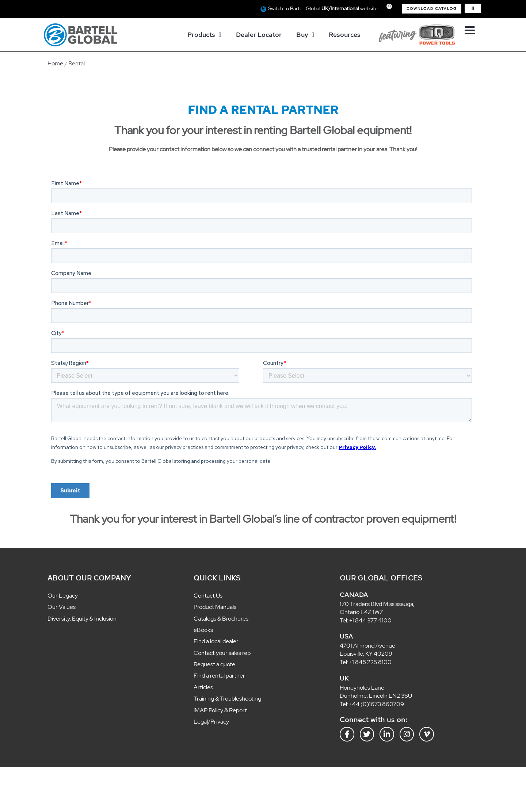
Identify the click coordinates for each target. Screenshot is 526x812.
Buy (305, 35)
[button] (432, 9)
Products (204, 35)
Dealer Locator (259, 35)
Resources (345, 35)
